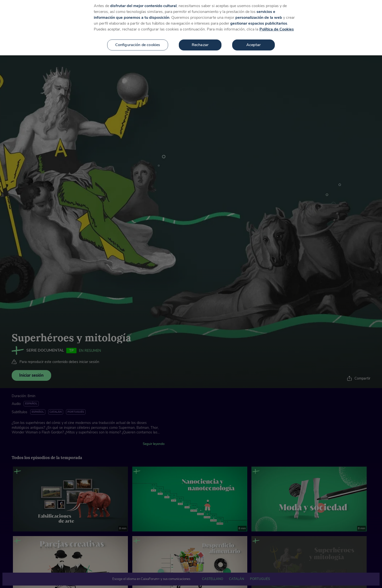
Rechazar (200, 41)
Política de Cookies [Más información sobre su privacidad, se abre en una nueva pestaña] (277, 26)
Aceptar (253, 41)
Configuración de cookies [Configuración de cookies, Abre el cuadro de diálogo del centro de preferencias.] (138, 41)
